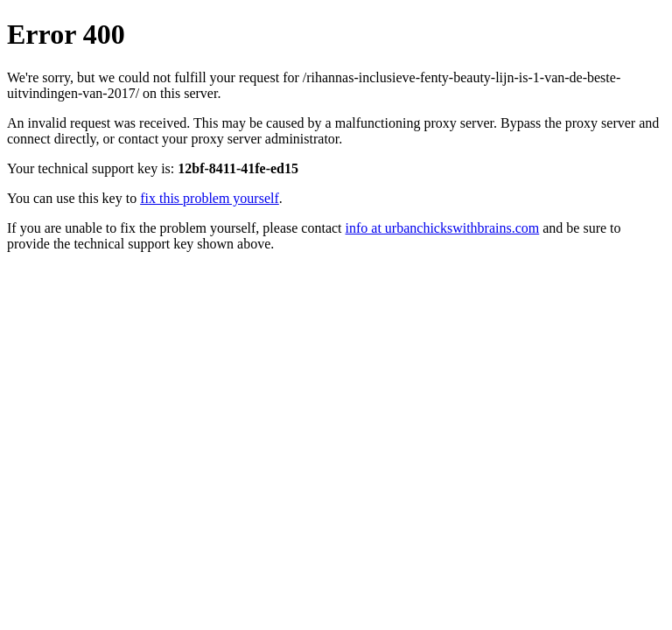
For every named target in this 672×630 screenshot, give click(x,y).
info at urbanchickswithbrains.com (443, 228)
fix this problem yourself (210, 198)
